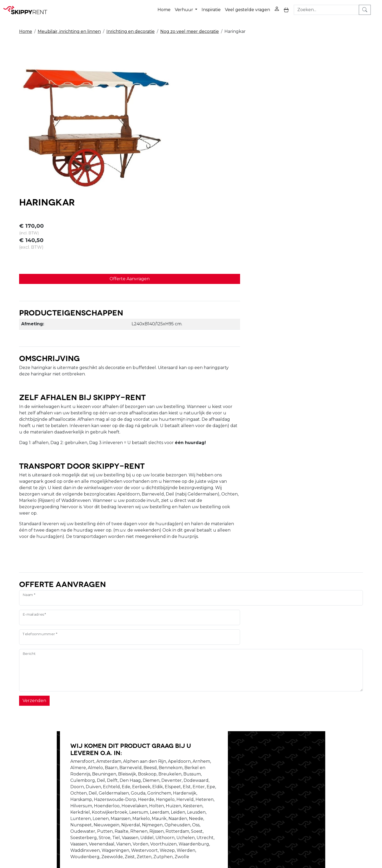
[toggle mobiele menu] (293, 8)
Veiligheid (181, 769)
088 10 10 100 (262, 837)
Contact (250, 782)
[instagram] (343, 773)
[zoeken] (373, 8)
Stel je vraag (304, 672)
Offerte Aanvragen (263, 123)
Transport (181, 788)
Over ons (108, 769)
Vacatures (109, 782)
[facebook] (318, 773)
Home (171, 8)
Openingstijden (115, 776)
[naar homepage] (27, 8)
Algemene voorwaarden (196, 795)
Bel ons (241, 672)
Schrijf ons (270, 672)
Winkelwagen (257, 776)
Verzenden (34, 557)
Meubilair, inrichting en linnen (69, 27)
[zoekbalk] (335, 8)
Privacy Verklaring (261, 769)
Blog (175, 776)
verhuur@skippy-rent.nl (312, 837)
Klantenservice (258, 788)
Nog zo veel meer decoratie (190, 27)
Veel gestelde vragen (254, 8)
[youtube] (331, 773)
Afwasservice (184, 782)
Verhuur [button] (191, 8)
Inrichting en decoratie (131, 27)
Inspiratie (218, 8)
